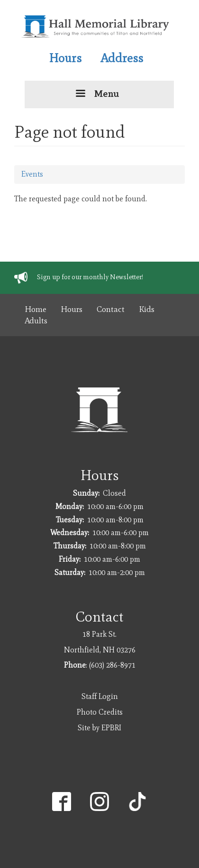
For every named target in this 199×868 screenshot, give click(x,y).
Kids (147, 309)
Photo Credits (100, 712)
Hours (65, 58)
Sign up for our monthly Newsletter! (90, 277)
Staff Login (100, 696)
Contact (111, 309)
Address (122, 58)
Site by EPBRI (99, 728)
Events (32, 174)
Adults (36, 321)
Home (36, 309)
